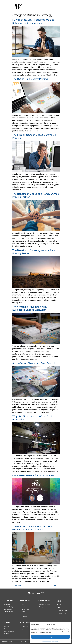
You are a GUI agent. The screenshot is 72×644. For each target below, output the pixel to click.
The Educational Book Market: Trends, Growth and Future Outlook (33, 528)
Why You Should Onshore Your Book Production (33, 418)
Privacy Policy (55, 641)
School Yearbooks (8, 614)
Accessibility (28, 642)
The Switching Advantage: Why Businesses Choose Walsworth (30, 308)
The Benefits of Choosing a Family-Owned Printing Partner (36, 195)
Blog (59, 604)
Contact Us (61, 614)
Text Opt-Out (42, 607)
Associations (7, 605)
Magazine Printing (8, 607)
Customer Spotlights (9, 631)
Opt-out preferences (47, 641)
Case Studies (7, 629)
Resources (7, 627)
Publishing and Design (45, 605)
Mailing (23, 614)
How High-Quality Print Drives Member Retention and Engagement (34, 21)
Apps (23, 629)
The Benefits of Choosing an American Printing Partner (34, 252)
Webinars (6, 634)
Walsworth (14, 642)
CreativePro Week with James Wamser (34, 475)
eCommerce (25, 627)
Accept (50, 637)
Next (57, 586)
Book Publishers (8, 609)
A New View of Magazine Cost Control (33, 363)
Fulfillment (24, 616)
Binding (23, 612)
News (59, 601)
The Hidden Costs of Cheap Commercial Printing (35, 136)
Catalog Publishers (9, 612)
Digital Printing (25, 609)
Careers (60, 607)
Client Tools (62, 610)
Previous (17, 586)
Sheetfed (24, 607)
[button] (69, 625)
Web (23, 605)
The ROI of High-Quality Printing (30, 79)
